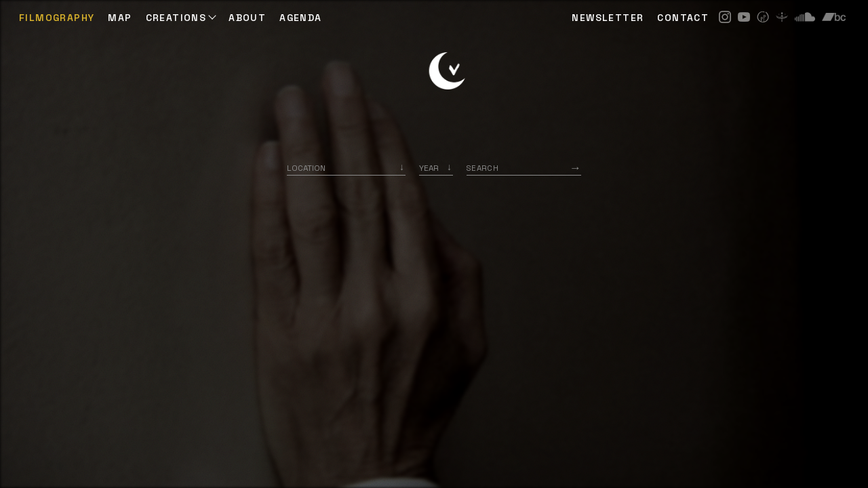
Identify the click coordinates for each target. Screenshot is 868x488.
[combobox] (346, 168)
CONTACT (683, 18)
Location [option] (306, 168)
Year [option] (429, 168)
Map (120, 18)
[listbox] (436, 168)
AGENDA (300, 18)
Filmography (57, 18)
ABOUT (247, 18)
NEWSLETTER (608, 18)
